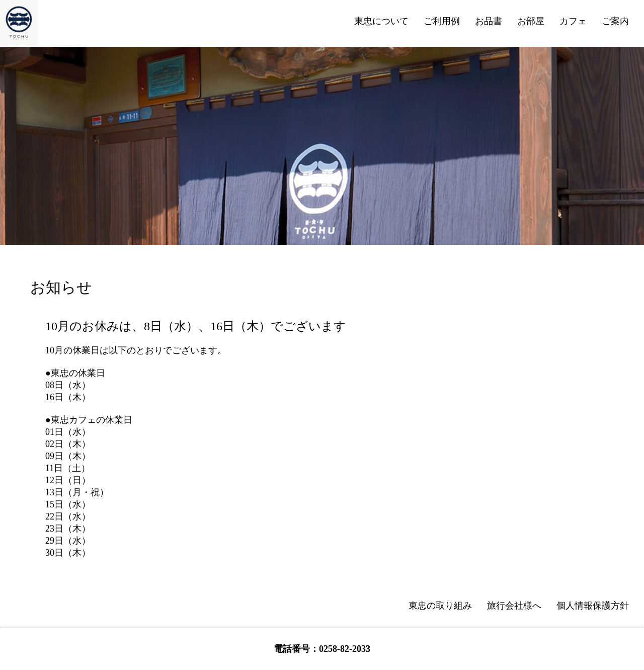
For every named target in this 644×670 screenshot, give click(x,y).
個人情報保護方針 (593, 606)
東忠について (381, 21)
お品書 (489, 21)
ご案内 (615, 21)
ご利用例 (442, 21)
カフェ (573, 21)
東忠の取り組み (440, 606)
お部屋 (531, 21)
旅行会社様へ (514, 606)
